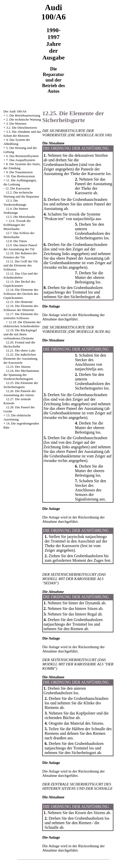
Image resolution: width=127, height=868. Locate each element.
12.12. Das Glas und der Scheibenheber (20, 275)
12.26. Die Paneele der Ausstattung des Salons (20, 393)
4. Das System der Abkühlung (17, 142)
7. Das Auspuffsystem (21, 160)
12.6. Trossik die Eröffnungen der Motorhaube (17, 225)
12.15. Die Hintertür (19, 302)
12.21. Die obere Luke (21, 350)
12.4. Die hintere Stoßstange (16, 211)
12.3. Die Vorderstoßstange (15, 202)
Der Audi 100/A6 (15, 111)
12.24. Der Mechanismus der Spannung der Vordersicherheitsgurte (21, 375)
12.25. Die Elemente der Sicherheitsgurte (21, 385)
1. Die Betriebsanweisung (23, 115)
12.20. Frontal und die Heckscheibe (19, 344)
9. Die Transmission (19, 172)
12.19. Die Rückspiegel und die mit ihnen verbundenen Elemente (20, 334)
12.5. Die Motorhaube (20, 217)
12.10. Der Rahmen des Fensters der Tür (20, 255)
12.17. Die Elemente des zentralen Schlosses (21, 316)
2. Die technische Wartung (23, 119)
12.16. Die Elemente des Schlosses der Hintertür (21, 308)
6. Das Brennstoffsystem (22, 156)
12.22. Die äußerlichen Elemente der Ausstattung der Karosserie (20, 359)
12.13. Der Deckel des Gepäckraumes (19, 284)
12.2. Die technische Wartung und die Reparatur (21, 194)
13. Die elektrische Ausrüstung (17, 417)
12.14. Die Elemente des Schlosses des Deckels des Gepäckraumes (21, 294)
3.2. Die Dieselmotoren (21, 128)
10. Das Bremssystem (20, 176)
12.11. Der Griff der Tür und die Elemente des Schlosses (20, 265)
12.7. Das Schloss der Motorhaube (19, 235)
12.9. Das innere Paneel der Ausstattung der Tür (20, 247)
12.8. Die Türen (16, 241)
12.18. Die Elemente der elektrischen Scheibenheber (22, 324)
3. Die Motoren (16, 123)
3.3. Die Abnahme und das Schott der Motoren (22, 134)
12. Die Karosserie (18, 188)
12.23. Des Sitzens (18, 367)
